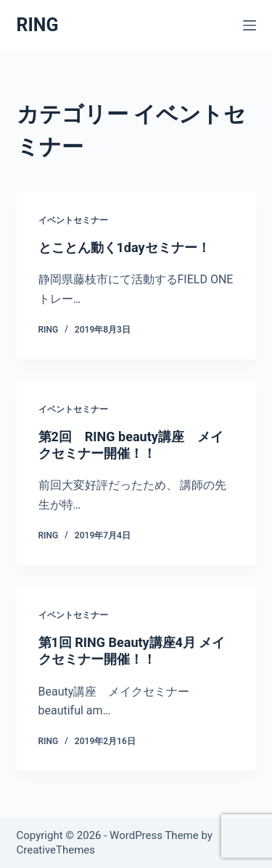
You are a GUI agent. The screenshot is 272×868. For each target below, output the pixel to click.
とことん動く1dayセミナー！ (124, 247)
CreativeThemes (56, 850)
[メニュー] (250, 25)
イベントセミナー (73, 220)
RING (38, 25)
